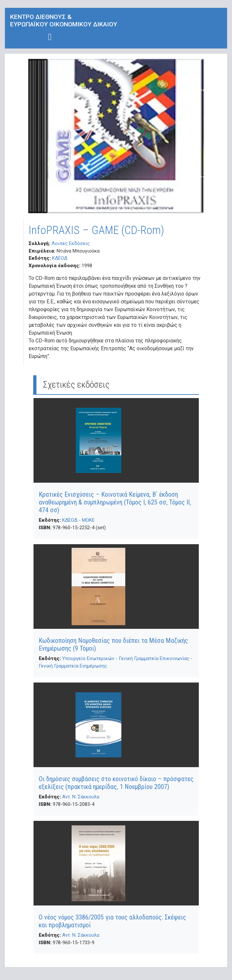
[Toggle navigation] (50, 37)
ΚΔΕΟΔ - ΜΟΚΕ (78, 520)
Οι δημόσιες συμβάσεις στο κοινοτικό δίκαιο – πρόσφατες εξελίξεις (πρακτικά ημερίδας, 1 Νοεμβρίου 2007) (116, 783)
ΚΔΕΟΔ (60, 258)
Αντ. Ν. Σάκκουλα (81, 797)
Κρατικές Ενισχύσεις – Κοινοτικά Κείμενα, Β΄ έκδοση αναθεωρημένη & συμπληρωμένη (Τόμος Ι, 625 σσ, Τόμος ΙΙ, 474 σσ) (115, 502)
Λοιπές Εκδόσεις (71, 243)
